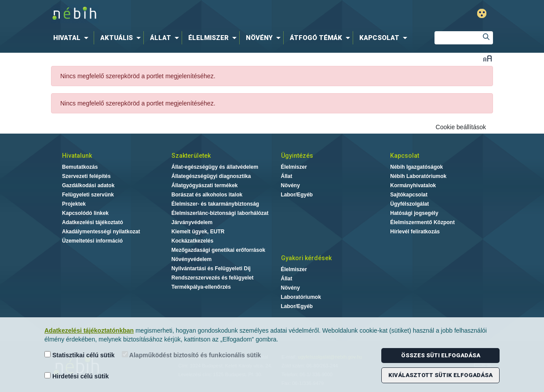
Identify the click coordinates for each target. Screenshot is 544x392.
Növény (290, 185)
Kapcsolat (405, 156)
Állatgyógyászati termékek (205, 185)
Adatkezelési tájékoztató (93, 222)
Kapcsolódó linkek (85, 213)
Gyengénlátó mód (482, 13)
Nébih (180, 14)
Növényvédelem (192, 259)
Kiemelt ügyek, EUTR (198, 232)
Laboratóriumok (301, 297)
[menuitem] (73, 38)
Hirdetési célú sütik (77, 376)
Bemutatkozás (80, 167)
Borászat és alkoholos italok (207, 195)
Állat (287, 176)
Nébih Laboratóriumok (418, 176)
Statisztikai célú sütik (80, 355)
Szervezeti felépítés (86, 176)
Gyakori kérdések (306, 258)
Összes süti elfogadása (441, 355)
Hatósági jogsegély (414, 213)
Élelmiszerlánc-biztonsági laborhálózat (220, 213)
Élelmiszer (294, 167)
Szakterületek (191, 156)
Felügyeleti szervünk (88, 195)
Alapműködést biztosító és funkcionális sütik (192, 355)
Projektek (74, 204)
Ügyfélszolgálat (409, 204)
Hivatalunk (77, 156)
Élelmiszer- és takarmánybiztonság (215, 204)
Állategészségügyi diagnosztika (211, 176)
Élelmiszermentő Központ (422, 222)
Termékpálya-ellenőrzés (201, 287)
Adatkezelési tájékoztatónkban (89, 330)
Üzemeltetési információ (92, 241)
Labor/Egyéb (297, 195)
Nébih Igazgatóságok (416, 167)
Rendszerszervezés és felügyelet (213, 278)
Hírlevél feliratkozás (415, 232)
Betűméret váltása (487, 58)
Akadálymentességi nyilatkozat (101, 232)
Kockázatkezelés (192, 241)
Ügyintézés (297, 156)
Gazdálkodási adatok (88, 185)
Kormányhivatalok (413, 185)
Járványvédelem (192, 222)
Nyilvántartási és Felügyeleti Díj (211, 269)
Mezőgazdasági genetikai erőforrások (218, 250)
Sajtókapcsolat (409, 195)
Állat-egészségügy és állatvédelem (215, 167)
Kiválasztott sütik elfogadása (440, 375)
